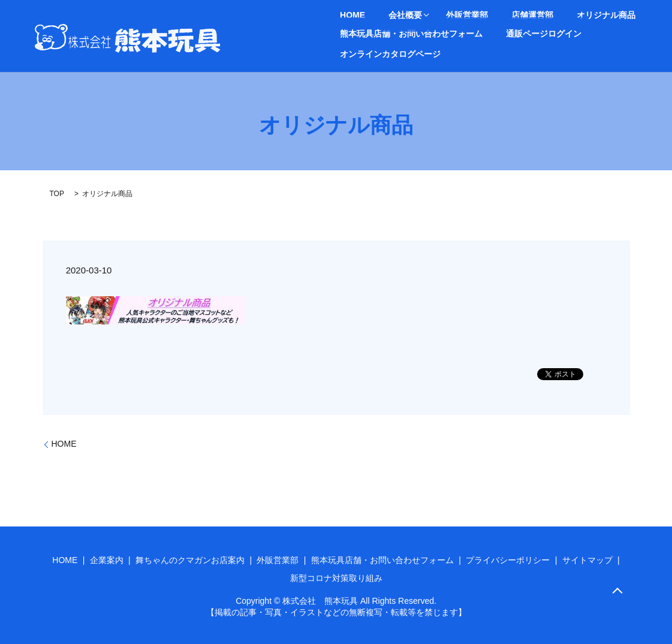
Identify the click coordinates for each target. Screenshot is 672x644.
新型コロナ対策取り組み (336, 578)
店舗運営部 (488, 16)
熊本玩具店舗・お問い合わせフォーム (404, 33)
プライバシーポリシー (508, 560)
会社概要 (383, 16)
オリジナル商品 (547, 16)
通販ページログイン (522, 33)
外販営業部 (438, 16)
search (342, 53)
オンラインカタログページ (618, 33)
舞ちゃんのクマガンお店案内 (190, 560)
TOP (57, 194)
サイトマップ (587, 560)
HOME (345, 16)
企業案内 (107, 560)
